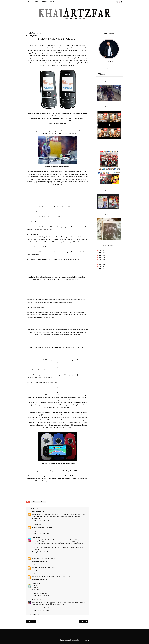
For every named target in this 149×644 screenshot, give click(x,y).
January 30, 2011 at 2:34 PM (41, 610)
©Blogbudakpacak (66, 640)
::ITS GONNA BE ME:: (64, 42)
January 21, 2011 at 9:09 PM (41, 570)
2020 (101, 264)
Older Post (84, 621)
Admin (34, 583)
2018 (101, 269)
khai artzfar (36, 556)
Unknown (35, 525)
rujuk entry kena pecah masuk (49, 415)
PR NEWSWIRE (102, 75)
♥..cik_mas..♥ (38, 577)
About (36, 2)
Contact (52, 2)
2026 (101, 251)
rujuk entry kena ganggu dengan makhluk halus (57, 418)
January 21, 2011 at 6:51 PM (41, 533)
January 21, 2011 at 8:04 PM (41, 552)
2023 (101, 257)
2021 (101, 262)
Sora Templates (84, 640)
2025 (101, 253)
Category (44, 2)
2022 (101, 260)
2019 (101, 267)
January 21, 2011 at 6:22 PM (41, 521)
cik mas (61, 476)
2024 (101, 255)
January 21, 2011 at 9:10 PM (41, 579)
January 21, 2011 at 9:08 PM (41, 561)
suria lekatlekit (37, 512)
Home (30, 2)
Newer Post (31, 621)
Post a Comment (35, 614)
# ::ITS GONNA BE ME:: (38, 502)
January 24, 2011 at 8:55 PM (41, 596)
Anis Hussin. (71, 65)
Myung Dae (36, 600)
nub (35, 568)
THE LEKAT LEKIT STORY (42, 558)
